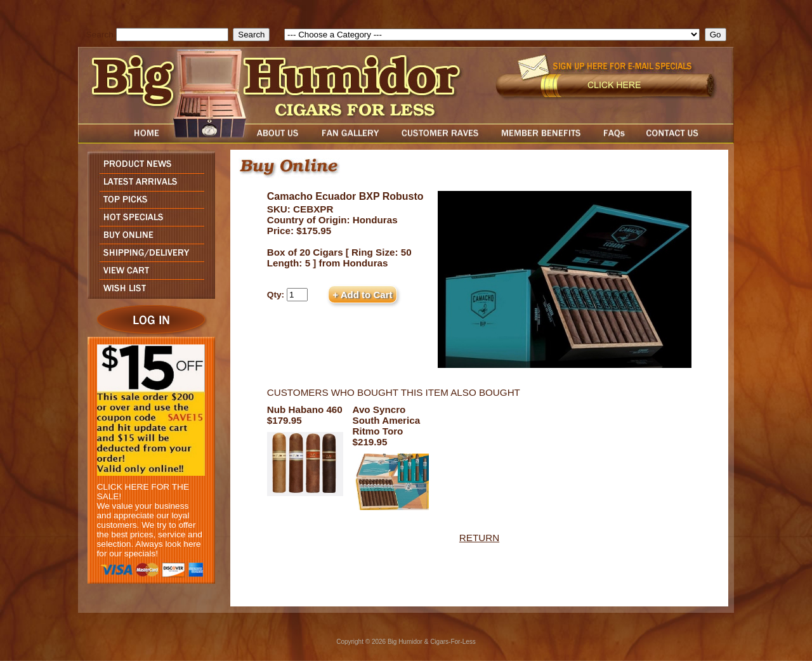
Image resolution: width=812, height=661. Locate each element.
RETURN (479, 538)
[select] (492, 35)
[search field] (172, 35)
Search (100, 35)
